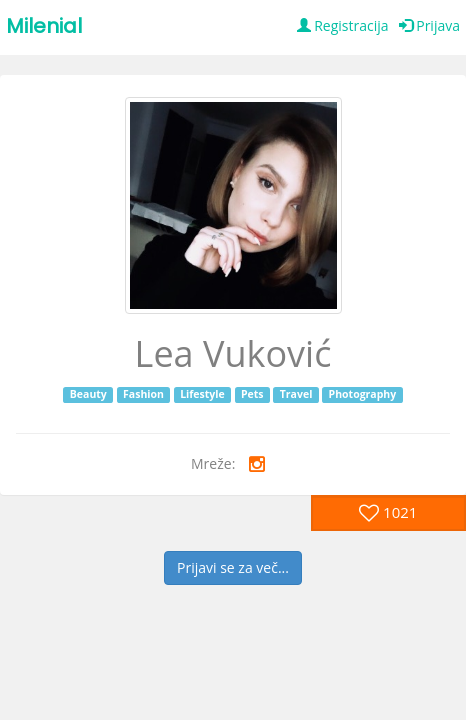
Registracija (343, 25)
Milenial (44, 26)
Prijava (429, 25)
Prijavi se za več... (233, 567)
